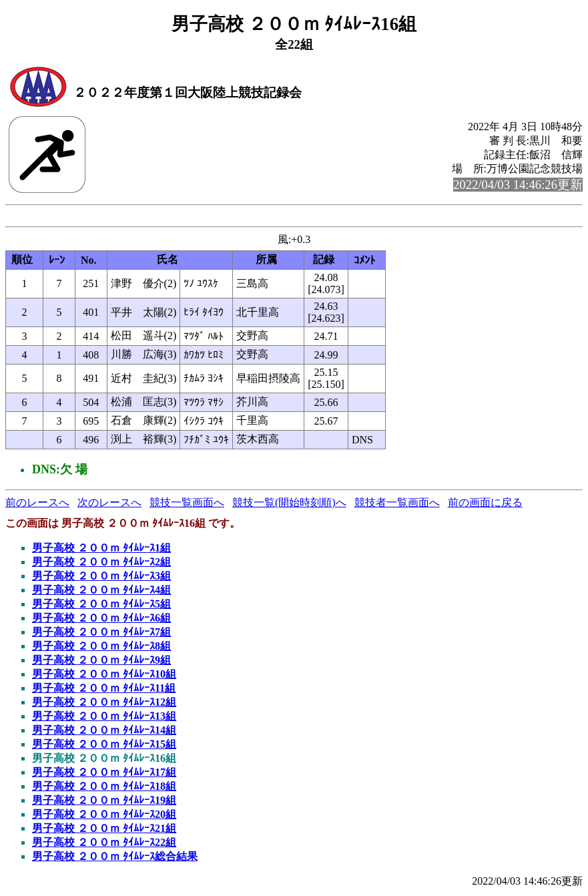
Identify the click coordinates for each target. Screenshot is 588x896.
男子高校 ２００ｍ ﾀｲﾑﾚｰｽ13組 (104, 718)
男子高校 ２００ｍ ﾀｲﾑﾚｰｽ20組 (104, 816)
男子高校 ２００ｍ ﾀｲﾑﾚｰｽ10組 (104, 676)
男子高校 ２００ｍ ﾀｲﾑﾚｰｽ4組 (101, 592)
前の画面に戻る (485, 504)
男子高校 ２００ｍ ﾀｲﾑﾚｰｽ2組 (101, 564)
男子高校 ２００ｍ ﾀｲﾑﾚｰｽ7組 (101, 634)
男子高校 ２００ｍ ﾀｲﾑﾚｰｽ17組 (104, 774)
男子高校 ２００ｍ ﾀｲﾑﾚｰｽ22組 (104, 844)
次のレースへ (109, 504)
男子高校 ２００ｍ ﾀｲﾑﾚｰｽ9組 (101, 662)
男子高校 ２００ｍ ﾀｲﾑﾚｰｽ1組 (101, 550)
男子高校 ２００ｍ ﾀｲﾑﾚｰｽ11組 (104, 690)
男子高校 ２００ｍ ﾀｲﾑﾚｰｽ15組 (104, 746)
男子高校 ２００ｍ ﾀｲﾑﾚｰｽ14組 (104, 732)
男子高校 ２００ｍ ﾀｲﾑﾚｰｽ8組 (101, 648)
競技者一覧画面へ (397, 504)
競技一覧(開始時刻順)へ (289, 504)
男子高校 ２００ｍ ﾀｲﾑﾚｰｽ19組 (104, 802)
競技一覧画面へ (187, 504)
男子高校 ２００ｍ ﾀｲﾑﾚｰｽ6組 (101, 620)
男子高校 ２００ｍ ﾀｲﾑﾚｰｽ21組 (104, 830)
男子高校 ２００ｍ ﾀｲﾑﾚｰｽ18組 (104, 788)
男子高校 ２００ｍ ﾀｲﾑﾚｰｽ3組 (101, 578)
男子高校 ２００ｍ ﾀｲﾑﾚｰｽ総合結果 (115, 858)
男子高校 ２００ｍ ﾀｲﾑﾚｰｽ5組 (101, 606)
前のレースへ (37, 504)
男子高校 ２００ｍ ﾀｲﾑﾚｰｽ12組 (104, 704)
